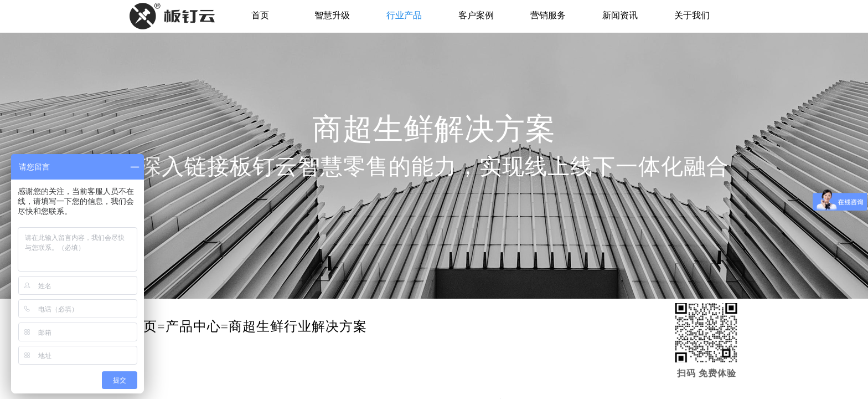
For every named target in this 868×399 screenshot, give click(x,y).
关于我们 (692, 15)
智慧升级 (332, 15)
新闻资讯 (620, 15)
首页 (260, 15)
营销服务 (548, 15)
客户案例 (476, 15)
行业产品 (404, 15)
